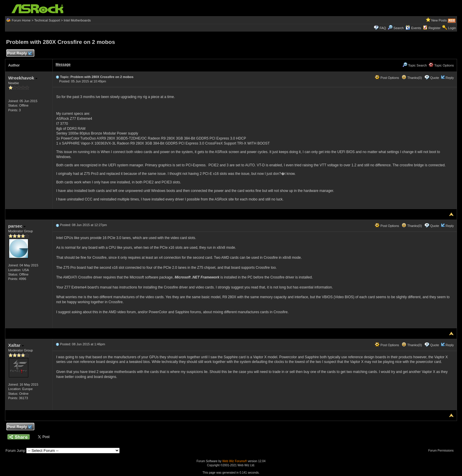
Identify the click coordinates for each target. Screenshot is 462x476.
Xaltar (16, 345)
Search (399, 28)
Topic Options (441, 65)
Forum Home (21, 20)
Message (63, 64)
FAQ (383, 28)
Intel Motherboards (77, 20)
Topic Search (415, 65)
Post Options (387, 78)
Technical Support (47, 20)
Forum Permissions (442, 451)
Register (434, 28)
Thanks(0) (412, 78)
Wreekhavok (23, 78)
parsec (17, 226)
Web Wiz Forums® (235, 461)
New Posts (439, 20)
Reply (450, 78)
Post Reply (19, 53)
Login (452, 28)
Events (413, 28)
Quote (435, 78)
